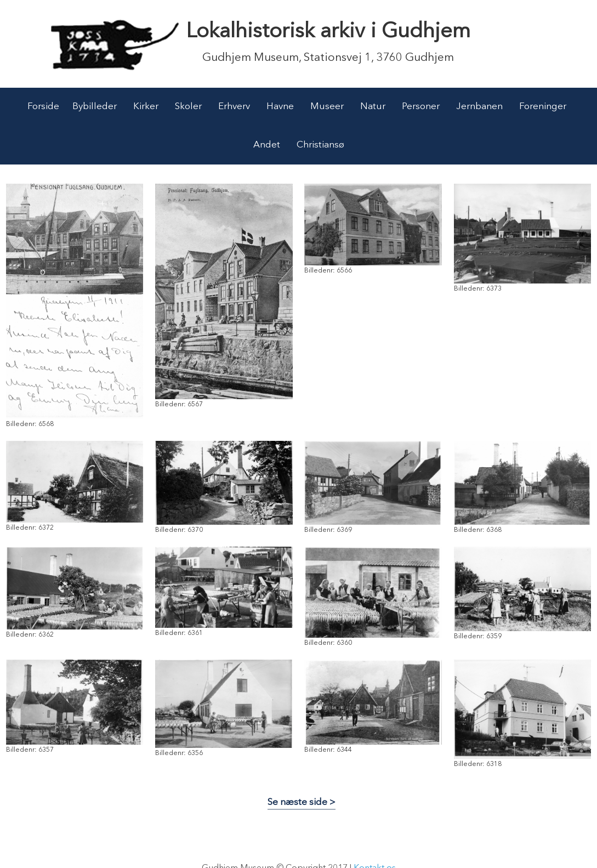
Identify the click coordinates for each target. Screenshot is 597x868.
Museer (327, 107)
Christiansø (320, 145)
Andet (267, 145)
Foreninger (543, 107)
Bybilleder (95, 107)
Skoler (188, 107)
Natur (373, 107)
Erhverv (234, 107)
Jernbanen (479, 107)
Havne (280, 107)
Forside (43, 107)
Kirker (146, 107)
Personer (421, 107)
